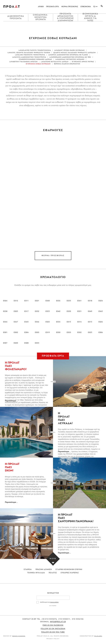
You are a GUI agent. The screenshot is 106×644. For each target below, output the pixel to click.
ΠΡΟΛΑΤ (12, 7)
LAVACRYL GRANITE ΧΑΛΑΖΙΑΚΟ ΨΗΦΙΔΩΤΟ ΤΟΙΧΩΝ (29, 53)
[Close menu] (53, 26)
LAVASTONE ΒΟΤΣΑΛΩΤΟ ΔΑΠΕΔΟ (55, 62)
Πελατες (53, 573)
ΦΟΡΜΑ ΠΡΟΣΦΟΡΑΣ (70, 7)
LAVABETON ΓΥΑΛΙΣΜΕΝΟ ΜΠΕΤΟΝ (23, 62)
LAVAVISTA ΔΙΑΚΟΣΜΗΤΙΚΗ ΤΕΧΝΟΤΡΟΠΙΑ (29, 57)
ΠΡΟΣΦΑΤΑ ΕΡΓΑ (53, 7)
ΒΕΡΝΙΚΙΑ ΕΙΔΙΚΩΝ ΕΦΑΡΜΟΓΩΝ (67, 64)
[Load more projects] (53, 559)
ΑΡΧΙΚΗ (41, 7)
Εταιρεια (28, 570)
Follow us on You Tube (53, 632)
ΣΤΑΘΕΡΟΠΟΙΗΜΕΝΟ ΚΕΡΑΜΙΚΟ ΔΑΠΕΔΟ (35, 59)
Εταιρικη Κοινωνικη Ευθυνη (69, 570)
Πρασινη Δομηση (44, 570)
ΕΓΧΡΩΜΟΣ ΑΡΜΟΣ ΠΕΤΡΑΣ (83, 62)
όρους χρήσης (54, 602)
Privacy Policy (53, 639)
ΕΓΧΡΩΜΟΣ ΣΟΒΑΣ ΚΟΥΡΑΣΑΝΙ (38, 64)
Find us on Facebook (53, 625)
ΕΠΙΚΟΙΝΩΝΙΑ (86, 7)
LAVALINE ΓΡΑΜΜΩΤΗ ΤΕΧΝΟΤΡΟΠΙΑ (30, 55)
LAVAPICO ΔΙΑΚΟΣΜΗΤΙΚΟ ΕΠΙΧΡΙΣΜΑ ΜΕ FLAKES (68, 55)
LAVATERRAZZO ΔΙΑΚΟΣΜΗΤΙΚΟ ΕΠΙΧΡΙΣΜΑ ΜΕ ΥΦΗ (70, 57)
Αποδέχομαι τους (49, 602)
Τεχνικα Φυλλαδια (36, 573)
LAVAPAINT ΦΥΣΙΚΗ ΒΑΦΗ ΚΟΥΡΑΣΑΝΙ (69, 50)
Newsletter (53, 593)
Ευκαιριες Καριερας (70, 573)
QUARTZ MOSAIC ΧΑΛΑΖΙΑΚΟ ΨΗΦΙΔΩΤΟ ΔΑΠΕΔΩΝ (75, 53)
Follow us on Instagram (53, 629)
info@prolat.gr (58, 622)
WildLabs (98, 636)
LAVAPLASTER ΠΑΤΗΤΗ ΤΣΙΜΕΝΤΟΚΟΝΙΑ (35, 50)
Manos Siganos (19, 636)
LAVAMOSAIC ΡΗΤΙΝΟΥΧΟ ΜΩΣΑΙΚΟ (70, 59)
